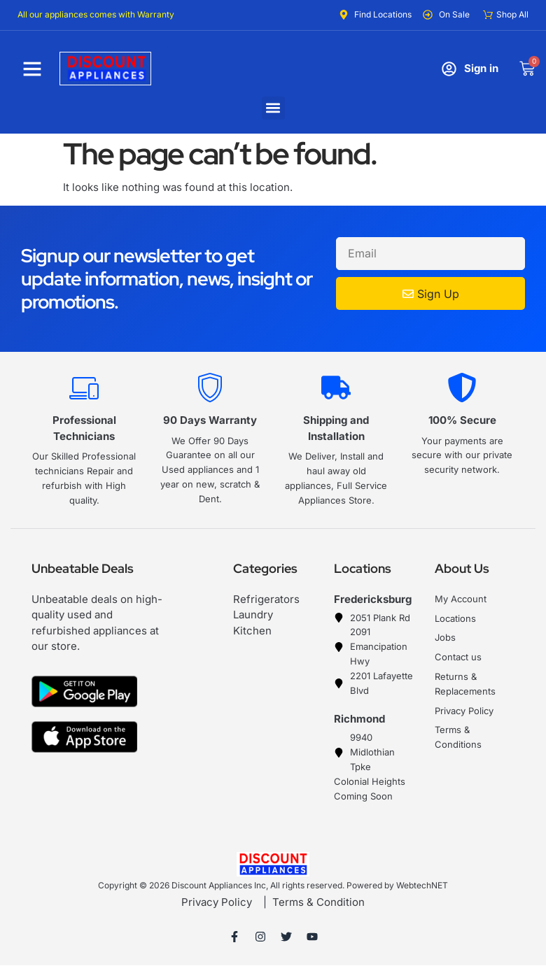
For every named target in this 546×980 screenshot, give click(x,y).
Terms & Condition (318, 902)
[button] (273, 108)
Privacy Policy (217, 902)
